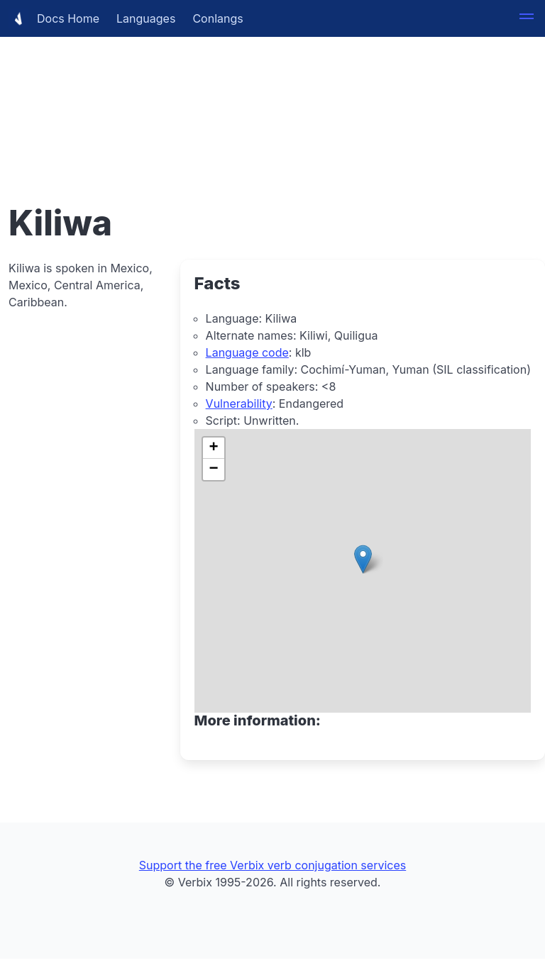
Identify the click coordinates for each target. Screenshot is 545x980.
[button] (527, 18)
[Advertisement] (272, 99)
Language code (247, 352)
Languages (146, 18)
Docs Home (54, 18)
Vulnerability (239, 403)
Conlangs (218, 18)
